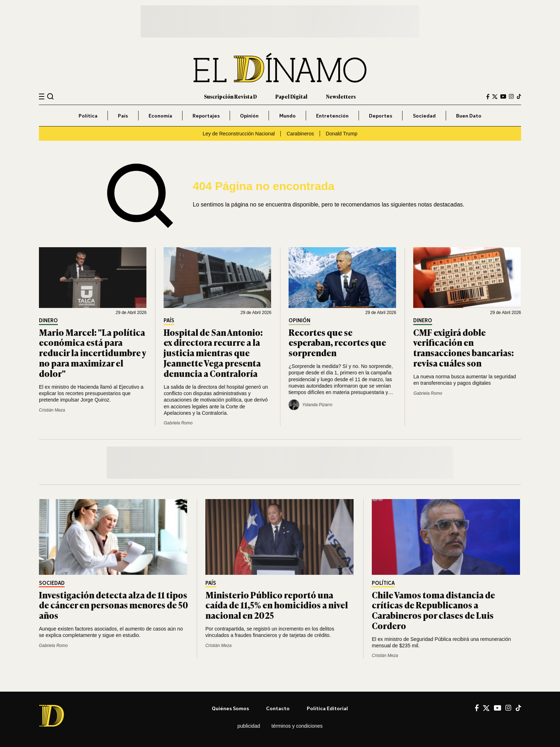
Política (88, 116)
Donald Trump (341, 134)
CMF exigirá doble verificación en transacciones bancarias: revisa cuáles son (464, 347)
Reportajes (206, 116)
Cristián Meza (52, 410)
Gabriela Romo (178, 423)
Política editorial (327, 708)
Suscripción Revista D (230, 96)
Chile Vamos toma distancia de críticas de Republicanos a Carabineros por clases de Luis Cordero (433, 610)
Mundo (287, 116)
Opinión (249, 116)
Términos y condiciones (297, 726)
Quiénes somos (230, 708)
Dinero (48, 321)
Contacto (278, 708)
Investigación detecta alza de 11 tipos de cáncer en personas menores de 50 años (114, 605)
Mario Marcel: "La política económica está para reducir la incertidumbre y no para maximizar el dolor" (92, 353)
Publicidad (249, 726)
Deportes (381, 116)
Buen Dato (469, 116)
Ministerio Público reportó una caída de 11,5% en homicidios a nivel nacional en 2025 (277, 605)
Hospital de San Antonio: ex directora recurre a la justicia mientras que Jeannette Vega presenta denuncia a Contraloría (213, 353)
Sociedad (424, 116)
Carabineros (300, 134)
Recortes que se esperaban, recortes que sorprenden (337, 342)
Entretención (332, 116)
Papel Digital (291, 96)
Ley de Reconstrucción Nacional (239, 134)
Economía (160, 116)
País (123, 116)
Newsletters (341, 96)
